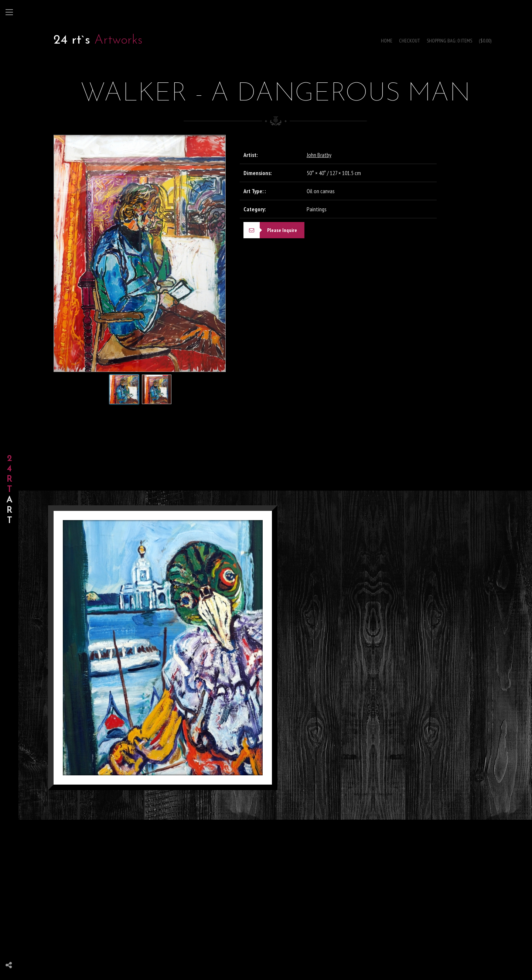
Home (387, 41)
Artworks (118, 40)
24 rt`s (72, 40)
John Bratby (319, 155)
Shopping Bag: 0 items (449, 41)
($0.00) (485, 41)
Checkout (410, 41)
